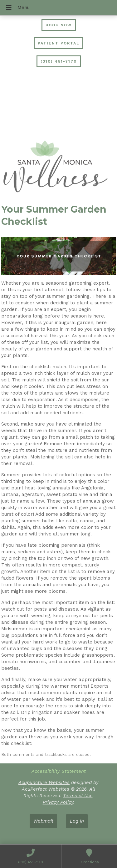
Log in (77, 821)
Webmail (43, 821)
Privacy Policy (58, 802)
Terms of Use (78, 796)
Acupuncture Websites (44, 783)
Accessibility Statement (59, 771)
